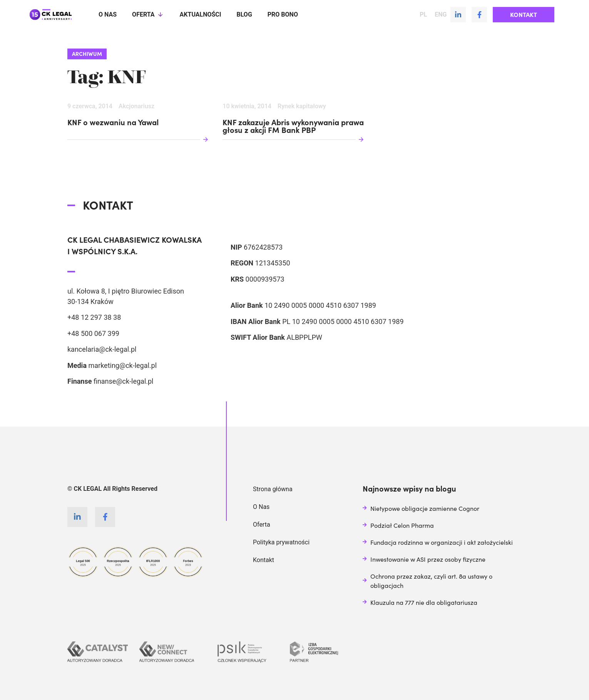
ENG (441, 15)
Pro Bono (283, 14)
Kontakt (264, 560)
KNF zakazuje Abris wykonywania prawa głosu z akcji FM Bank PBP (293, 126)
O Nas (261, 507)
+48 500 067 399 (93, 333)
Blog (244, 14)
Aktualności (201, 14)
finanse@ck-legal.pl (124, 381)
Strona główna (273, 489)
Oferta (148, 15)
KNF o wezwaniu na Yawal (113, 123)
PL (423, 15)
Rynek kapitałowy (302, 106)
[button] (524, 15)
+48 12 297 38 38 (94, 317)
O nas (108, 14)
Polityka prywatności (281, 542)
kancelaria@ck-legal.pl (102, 349)
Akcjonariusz (136, 106)
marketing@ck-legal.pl (122, 365)
